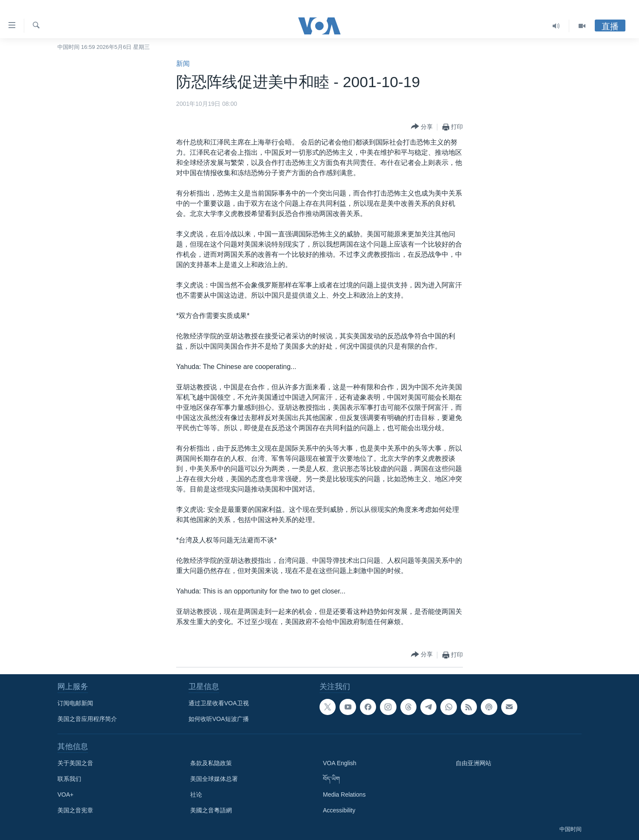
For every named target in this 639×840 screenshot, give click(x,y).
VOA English (340, 763)
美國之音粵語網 (211, 810)
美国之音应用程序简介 (87, 719)
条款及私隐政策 (211, 763)
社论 (196, 795)
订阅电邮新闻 (75, 703)
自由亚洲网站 (474, 763)
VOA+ (66, 795)
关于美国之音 (75, 763)
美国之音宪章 (75, 810)
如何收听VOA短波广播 (219, 719)
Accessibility (339, 810)
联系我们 (69, 779)
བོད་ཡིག (331, 779)
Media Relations (344, 795)
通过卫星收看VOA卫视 (219, 703)
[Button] (422, 127)
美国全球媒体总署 (214, 779)
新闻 (183, 64)
